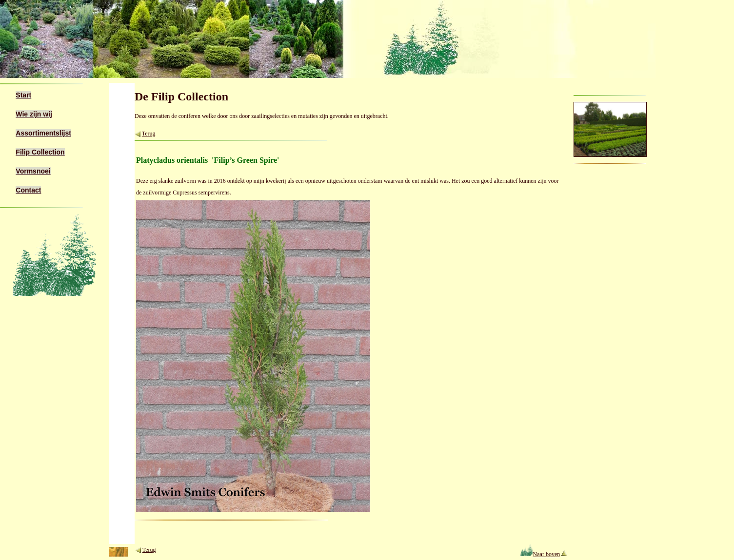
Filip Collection (40, 152)
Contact (28, 190)
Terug (149, 134)
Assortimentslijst (43, 133)
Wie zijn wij (34, 114)
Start (23, 95)
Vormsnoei (33, 171)
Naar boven (540, 554)
